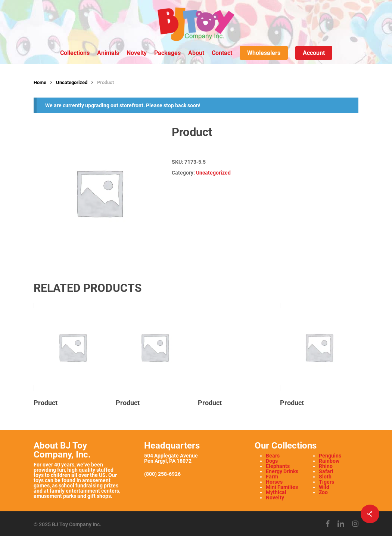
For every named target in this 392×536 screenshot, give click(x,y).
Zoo (323, 492)
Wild (324, 487)
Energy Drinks (282, 471)
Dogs (272, 461)
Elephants (278, 466)
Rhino (326, 466)
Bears (273, 456)
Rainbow (329, 461)
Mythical (276, 492)
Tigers (326, 482)
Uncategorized (72, 82)
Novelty (275, 498)
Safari (326, 471)
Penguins (330, 456)
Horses (274, 482)
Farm (272, 477)
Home (40, 82)
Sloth (325, 477)
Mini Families (282, 487)
